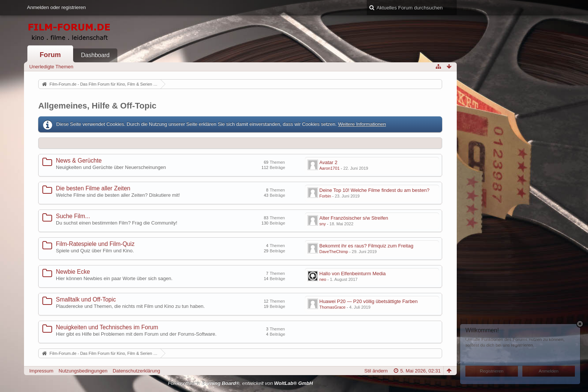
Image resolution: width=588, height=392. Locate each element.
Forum (50, 55)
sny (323, 224)
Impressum (41, 371)
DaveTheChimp (334, 252)
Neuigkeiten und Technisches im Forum (107, 327)
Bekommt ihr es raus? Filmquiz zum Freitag (367, 246)
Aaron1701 (330, 168)
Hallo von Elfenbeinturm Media (353, 274)
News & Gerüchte (79, 161)
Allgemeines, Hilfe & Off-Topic (97, 106)
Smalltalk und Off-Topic (86, 299)
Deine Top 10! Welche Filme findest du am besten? (375, 190)
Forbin (325, 196)
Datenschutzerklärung (136, 371)
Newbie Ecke (73, 272)
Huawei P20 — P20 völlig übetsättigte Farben (369, 301)
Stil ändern (376, 371)
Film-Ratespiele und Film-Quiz (95, 244)
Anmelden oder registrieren (56, 7)
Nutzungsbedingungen (83, 371)
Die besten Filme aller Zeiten (93, 188)
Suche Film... (73, 216)
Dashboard (95, 55)
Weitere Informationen (362, 124)
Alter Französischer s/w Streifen (354, 218)
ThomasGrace (333, 307)
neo (323, 279)
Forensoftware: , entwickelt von (241, 383)
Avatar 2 (328, 162)
